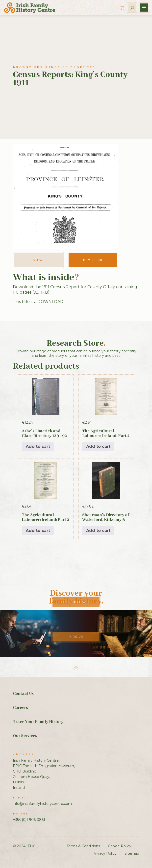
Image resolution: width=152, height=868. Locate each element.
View (38, 260)
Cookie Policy (120, 846)
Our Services (25, 736)
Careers (20, 708)
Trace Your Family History (38, 722)
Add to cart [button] (38, 446)
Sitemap (132, 853)
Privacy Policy (105, 853)
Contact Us (23, 694)
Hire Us (76, 637)
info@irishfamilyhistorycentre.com (42, 804)
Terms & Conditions (83, 846)
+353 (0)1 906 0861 (29, 820)
